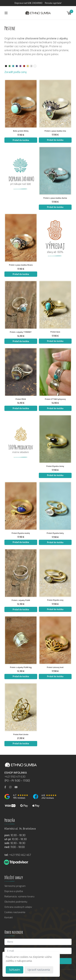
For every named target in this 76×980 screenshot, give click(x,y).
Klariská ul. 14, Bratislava (20, 829)
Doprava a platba (14, 891)
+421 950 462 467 (20, 855)
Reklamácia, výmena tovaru (19, 897)
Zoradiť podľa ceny (16, 72)
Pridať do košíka (21, 140)
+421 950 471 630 (15, 777)
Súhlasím (14, 970)
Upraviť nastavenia (39, 970)
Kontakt (9, 918)
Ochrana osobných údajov (18, 907)
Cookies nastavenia (15, 912)
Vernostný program (15, 886)
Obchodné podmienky (16, 902)
